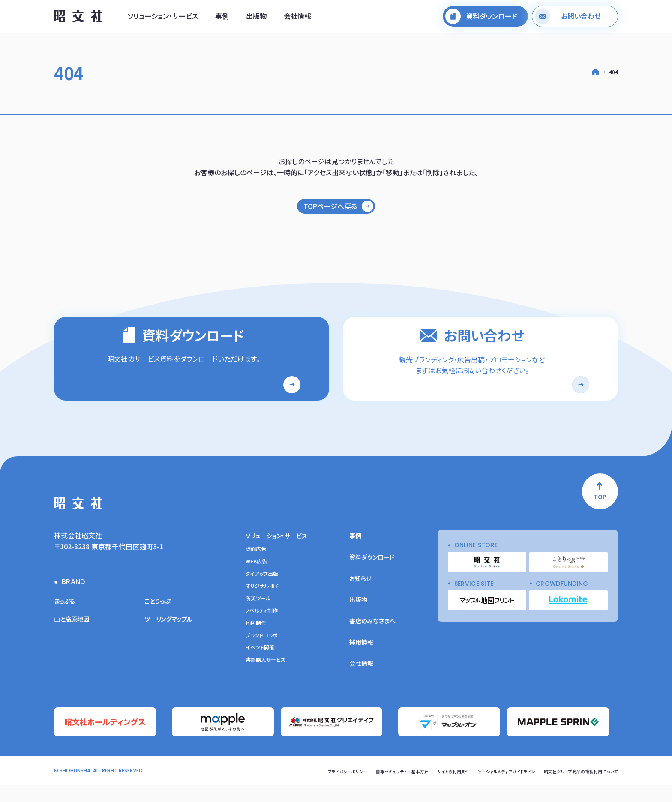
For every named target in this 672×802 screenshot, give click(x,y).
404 (613, 72)
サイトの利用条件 (424, 788)
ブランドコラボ (262, 655)
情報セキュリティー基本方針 (365, 788)
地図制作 (256, 642)
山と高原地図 (74, 638)
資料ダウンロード (372, 576)
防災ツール (258, 617)
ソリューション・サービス (163, 18)
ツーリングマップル (172, 638)
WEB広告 (256, 581)
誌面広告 (256, 568)
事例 (222, 18)
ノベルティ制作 (262, 630)
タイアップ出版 (262, 593)
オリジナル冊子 (262, 605)
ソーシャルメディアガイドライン (486, 788)
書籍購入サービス (265, 679)
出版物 (256, 18)
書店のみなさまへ (372, 640)
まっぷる (66, 620)
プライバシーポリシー (302, 788)
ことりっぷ (159, 620)
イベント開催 (260, 667)
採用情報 (361, 661)
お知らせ (360, 598)
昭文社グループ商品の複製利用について (573, 788)
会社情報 (297, 18)
